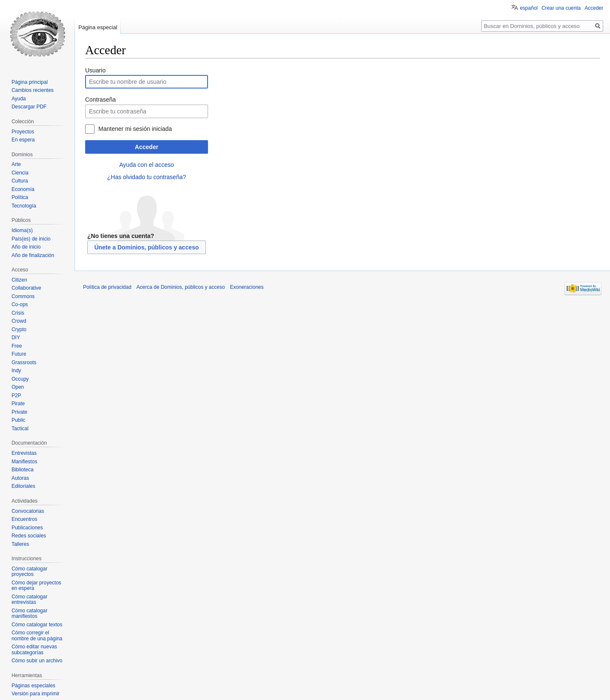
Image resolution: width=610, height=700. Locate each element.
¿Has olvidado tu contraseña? (147, 177)
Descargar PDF (29, 107)
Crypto (19, 329)
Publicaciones (27, 528)
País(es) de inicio (31, 239)
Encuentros (24, 519)
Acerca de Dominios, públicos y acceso (181, 287)
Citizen (19, 280)
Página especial (98, 27)
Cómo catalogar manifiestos (29, 614)
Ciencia (20, 173)
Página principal (29, 82)
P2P (16, 396)
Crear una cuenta (561, 8)
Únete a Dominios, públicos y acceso (147, 247)
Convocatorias (28, 511)
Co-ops (20, 304)
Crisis (18, 313)
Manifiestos (24, 462)
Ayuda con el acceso (147, 165)
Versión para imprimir (35, 694)
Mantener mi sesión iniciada (135, 129)
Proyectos (23, 132)
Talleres (20, 544)
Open (18, 387)
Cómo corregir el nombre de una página (37, 636)
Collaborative (26, 288)
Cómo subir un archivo (37, 661)
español (529, 8)
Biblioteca (22, 470)
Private (19, 412)
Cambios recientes (32, 90)
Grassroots (24, 362)
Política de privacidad (107, 287)
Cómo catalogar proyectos (29, 572)
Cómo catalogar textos (37, 625)
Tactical (20, 429)
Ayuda (19, 99)
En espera (23, 140)
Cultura (20, 181)
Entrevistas (24, 453)
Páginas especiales (33, 686)
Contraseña (100, 100)
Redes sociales (29, 536)
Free (17, 346)
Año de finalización (33, 255)
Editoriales (23, 486)
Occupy (20, 379)
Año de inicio (26, 247)
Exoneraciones (247, 287)
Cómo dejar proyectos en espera (36, 586)
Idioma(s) (22, 230)
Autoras (20, 478)
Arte (16, 164)
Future (19, 354)
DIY (16, 338)
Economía (23, 189)
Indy (16, 371)
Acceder (146, 147)
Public (18, 420)
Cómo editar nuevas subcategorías (34, 650)
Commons (23, 296)
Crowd (19, 321)
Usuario (95, 70)
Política (20, 197)
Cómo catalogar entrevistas (29, 600)
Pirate (18, 404)
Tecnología (24, 206)
